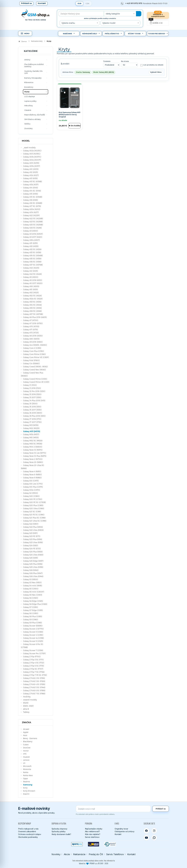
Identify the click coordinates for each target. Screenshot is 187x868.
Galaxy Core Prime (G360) (34, 354)
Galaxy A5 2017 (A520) (33, 283)
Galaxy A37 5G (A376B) (33, 265)
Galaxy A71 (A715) (30, 330)
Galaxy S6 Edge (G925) (33, 601)
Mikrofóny (29, 106)
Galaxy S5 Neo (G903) (33, 595)
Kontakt (42, 3)
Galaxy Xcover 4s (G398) (33, 638)
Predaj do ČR (96, 854)
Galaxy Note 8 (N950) (32, 474)
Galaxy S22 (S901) (31, 524)
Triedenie (107, 61)
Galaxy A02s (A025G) (32, 151)
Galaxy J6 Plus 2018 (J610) (34, 416)
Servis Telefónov (115, 854)
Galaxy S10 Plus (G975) (33, 487)
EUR (80, 3)
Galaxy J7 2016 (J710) (32, 419)
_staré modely (29, 147)
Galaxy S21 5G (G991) (32, 512)
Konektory (29, 87)
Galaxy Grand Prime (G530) (35, 379)
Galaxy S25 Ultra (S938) (33, 567)
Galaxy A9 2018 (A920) (33, 342)
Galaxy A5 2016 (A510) (33, 280)
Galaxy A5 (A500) (31, 277)
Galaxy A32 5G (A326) (32, 249)
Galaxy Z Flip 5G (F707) (33, 669)
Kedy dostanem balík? (61, 834)
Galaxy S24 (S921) (31, 545)
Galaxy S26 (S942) (31, 570)
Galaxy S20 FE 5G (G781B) (34, 502)
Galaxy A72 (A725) (31, 333)
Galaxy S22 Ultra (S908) (33, 530)
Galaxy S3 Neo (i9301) (32, 582)
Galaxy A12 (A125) (30, 172)
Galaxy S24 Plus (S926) (33, 552)
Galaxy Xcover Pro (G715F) (34, 653)
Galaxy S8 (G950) (31, 613)
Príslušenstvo (112, 34)
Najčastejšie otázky (94, 829)
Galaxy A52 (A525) (31, 292)
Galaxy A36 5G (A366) (32, 262)
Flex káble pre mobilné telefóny (34, 65)
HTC (25, 754)
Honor (26, 751)
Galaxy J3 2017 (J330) (32, 397)
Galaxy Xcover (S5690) (33, 626)
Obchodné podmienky (28, 837)
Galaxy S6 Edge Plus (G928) (35, 604)
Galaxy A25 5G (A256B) (33, 225)
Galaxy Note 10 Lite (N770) (35, 453)
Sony (25, 788)
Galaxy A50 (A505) (31, 286)
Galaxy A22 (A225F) (31, 215)
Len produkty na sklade (152, 65)
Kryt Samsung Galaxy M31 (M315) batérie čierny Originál (70, 115)
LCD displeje (30, 96)
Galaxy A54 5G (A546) (32, 305)
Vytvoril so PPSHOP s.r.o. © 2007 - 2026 (94, 863)
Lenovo (26, 760)
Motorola (27, 769)
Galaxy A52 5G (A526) (32, 296)
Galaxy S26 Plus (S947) (33, 573)
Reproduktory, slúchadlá (35, 115)
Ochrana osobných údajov (30, 834)
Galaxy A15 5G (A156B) (33, 197)
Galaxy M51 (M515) (31, 437)
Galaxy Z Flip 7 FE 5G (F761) (35, 675)
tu (114, 861)
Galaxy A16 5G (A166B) (33, 203)
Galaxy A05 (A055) (31, 163)
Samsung (28, 785)
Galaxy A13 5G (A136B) (32, 181)
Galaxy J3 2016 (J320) (32, 394)
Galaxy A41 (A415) (30, 271)
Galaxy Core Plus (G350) (33, 351)
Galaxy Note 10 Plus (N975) (35, 456)
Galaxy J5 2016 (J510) (32, 407)
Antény (27, 60)
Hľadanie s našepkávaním (158, 15)
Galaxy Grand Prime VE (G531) (36, 382)
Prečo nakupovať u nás (28, 829)
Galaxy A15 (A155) (30, 194)
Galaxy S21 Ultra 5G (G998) (35, 521)
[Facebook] (146, 831)
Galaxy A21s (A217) (31, 212)
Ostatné (28, 110)
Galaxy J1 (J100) (30, 385)
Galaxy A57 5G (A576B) (33, 314)
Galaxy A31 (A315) (30, 243)
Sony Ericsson (29, 791)
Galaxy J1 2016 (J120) (32, 388)
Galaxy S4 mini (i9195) (33, 586)
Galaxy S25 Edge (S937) (33, 561)
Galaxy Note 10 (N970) (33, 450)
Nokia (26, 772)
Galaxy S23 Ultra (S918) (33, 542)
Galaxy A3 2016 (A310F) (33, 234)
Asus (25, 735)
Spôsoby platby (59, 831)
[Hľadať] (139, 14)
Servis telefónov (92, 837)
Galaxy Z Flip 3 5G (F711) (33, 660)
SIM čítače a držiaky (33, 119)
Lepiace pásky (30, 101)
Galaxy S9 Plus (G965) (32, 623)
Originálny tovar (121, 829)
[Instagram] (154, 831)
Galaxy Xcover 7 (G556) (33, 650)
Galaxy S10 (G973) (31, 481)
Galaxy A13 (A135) (30, 178)
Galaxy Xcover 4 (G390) (33, 635)
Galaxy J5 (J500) (30, 404)
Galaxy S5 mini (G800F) (34, 592)
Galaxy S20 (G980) (31, 496)
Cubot (26, 745)
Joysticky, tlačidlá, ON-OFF (34, 72)
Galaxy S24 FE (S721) (32, 549)
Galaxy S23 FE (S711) (32, 536)
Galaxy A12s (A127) (31, 175)
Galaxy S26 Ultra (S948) (33, 576)
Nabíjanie (67, 34)
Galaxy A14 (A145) (30, 188)
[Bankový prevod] (110, 844)
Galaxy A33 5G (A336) (32, 252)
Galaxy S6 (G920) (31, 598)
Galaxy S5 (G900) (31, 589)
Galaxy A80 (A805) (31, 339)
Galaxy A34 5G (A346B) (33, 255)
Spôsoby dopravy (59, 829)
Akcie (67, 854)
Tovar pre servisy (157, 34)
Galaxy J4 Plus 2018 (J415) (34, 400)
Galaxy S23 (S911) (30, 533)
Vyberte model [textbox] (109, 23)
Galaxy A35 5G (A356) (32, 259)
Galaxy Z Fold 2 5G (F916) (34, 678)
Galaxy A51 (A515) (30, 289)
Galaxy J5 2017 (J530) (32, 410)
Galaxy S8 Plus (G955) (33, 616)
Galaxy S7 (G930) (30, 607)
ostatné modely (30, 700)
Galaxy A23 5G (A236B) (33, 222)
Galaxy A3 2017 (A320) (33, 237)
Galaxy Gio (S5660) (31, 363)
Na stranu (125, 61)
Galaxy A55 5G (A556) (32, 308)
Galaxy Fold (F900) (31, 360)
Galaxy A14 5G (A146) (32, 191)
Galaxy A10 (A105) (31, 169)
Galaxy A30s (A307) (31, 240)
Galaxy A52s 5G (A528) (33, 299)
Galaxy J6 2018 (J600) (33, 413)
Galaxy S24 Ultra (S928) (33, 555)
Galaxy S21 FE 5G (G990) (34, 515)
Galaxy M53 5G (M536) (33, 444)
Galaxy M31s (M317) (31, 434)
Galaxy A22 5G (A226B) (33, 218)
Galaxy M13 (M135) (31, 425)
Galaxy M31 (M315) (32, 431)
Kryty (27, 92)
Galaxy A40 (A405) (31, 268)
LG (24, 763)
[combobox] (120, 14)
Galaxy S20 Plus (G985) (33, 505)
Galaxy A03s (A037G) (32, 157)
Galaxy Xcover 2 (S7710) (33, 629)
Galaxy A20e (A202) (32, 209)
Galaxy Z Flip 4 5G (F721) (34, 663)
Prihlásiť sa (26, 3)
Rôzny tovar (134, 34)
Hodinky (27, 697)
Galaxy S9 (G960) (31, 619)
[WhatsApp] (154, 838)
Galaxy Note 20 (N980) (33, 462)
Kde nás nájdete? (93, 834)
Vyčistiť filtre (156, 72)
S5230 (26, 703)
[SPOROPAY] (77, 844)
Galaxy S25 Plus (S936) (33, 564)
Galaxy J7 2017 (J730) (32, 422)
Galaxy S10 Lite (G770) (33, 484)
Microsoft (27, 766)
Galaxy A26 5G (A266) (32, 228)
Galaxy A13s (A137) (31, 185)
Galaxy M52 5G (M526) (33, 441)
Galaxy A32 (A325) (31, 246)
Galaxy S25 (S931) (30, 558)
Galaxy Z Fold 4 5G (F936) (34, 684)
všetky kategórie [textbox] (113, 14)
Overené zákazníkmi (27, 831)
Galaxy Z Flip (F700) (32, 656)
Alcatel (26, 729)
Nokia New (28, 775)
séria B (26, 709)
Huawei (26, 757)
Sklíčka (27, 124)
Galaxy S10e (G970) (31, 490)
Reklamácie (79, 854)
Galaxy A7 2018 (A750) (33, 323)
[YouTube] (146, 838)
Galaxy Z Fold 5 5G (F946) (34, 687)
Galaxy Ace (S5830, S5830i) (35, 345)
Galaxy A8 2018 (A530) (33, 336)
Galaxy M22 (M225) (31, 428)
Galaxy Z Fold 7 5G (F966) (34, 694)
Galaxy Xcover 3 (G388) (33, 632)
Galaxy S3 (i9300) (31, 579)
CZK (87, 3)
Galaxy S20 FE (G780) (33, 499)
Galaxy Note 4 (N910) (32, 471)
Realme (26, 782)
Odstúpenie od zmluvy (124, 831)
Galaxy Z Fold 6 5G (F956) (34, 690)
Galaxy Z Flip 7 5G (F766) (34, 672)
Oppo (25, 778)
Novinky (56, 854)
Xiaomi (26, 794)
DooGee (27, 748)
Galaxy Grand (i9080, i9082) (35, 367)
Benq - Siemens (30, 738)
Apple (26, 732)
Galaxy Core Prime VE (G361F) (36, 357)
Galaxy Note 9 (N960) (32, 478)
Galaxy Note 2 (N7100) (33, 459)
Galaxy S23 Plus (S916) (33, 539)
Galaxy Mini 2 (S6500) (33, 447)
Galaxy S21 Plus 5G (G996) (34, 518)
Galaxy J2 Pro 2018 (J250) (34, 391)
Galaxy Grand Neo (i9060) (34, 370)
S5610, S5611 (28, 706)
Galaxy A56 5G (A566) (32, 311)
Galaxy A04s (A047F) (32, 160)
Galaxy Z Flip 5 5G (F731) (33, 666)
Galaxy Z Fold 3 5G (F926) (34, 681)
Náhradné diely (90, 34)
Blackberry (28, 741)
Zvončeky (28, 128)
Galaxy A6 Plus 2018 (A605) (35, 317)
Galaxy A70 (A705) (31, 326)
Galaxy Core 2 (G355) (32, 348)
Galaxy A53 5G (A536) (32, 302)
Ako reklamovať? (92, 831)
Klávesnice (29, 82)
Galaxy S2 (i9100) (30, 493)
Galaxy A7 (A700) (31, 320)
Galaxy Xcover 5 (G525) (33, 641)
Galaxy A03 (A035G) (32, 154)
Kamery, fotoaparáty (33, 78)
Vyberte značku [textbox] (68, 23)
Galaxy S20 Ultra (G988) (34, 508)
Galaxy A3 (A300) (30, 231)
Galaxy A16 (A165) (30, 200)
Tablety (26, 712)
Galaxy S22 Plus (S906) (33, 527)
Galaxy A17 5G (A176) (32, 206)
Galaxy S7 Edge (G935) (33, 610)
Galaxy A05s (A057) (31, 166)
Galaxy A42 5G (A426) (32, 274)
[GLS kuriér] (94, 844)
